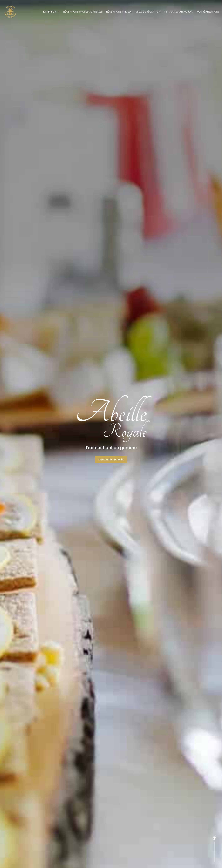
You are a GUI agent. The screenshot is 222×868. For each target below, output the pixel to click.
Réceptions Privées (119, 12)
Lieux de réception (148, 12)
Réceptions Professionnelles (83, 12)
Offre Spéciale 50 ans (178, 12)
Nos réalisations (208, 12)
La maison (51, 12)
